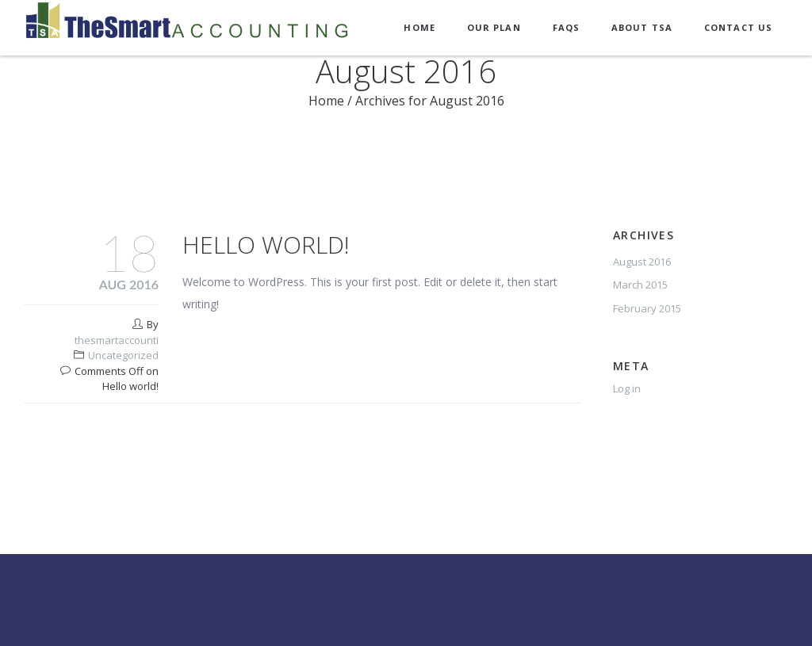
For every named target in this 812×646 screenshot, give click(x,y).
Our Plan (494, 27)
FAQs (566, 27)
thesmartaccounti (117, 340)
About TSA (642, 27)
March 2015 (640, 285)
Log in (627, 388)
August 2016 (642, 262)
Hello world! (266, 245)
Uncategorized (123, 355)
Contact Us (738, 27)
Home (419, 27)
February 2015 (647, 308)
